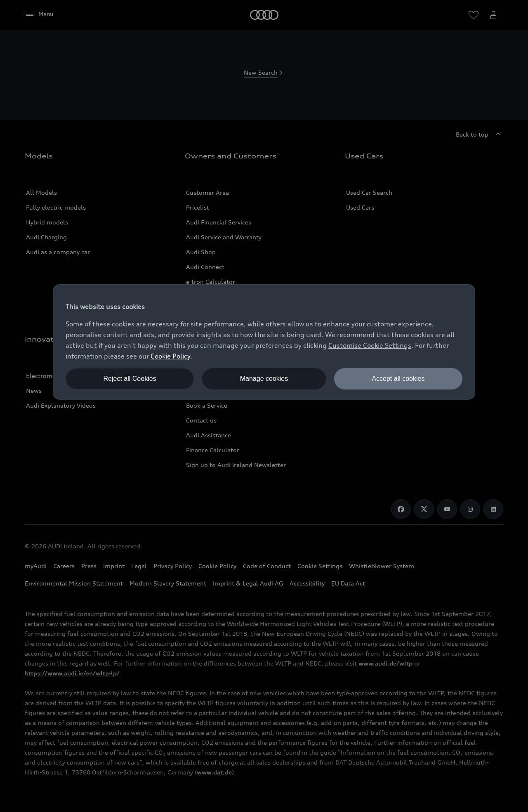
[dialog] (264, 342)
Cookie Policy (170, 356)
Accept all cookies (398, 379)
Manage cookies (264, 379)
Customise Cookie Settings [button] (370, 345)
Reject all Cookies (130, 379)
